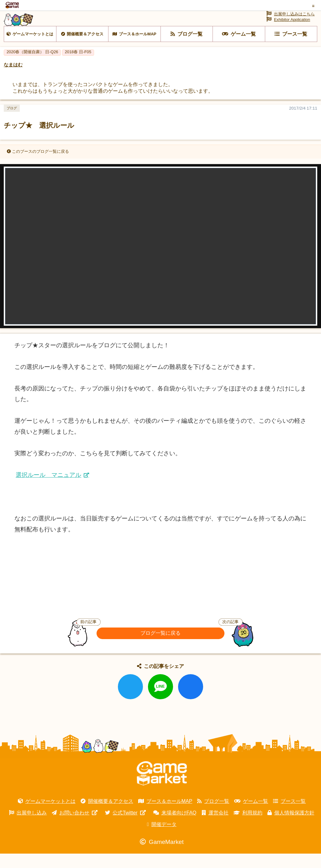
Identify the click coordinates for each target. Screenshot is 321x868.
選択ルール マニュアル (48, 489)
